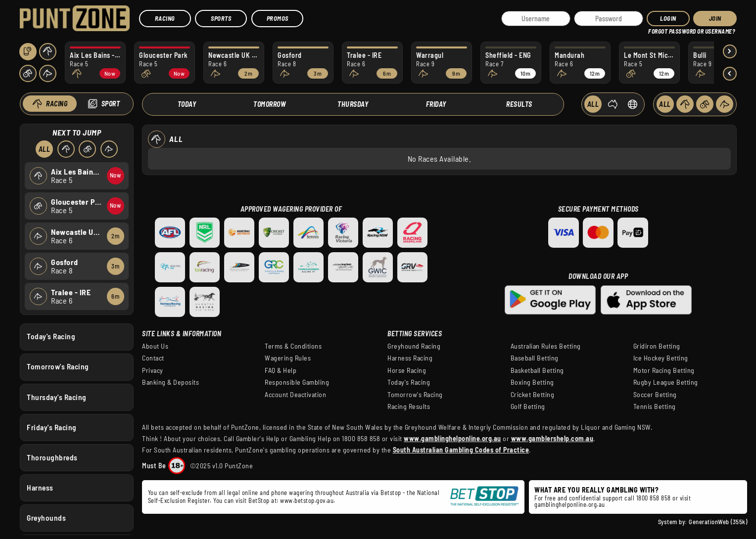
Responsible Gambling (297, 382)
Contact (153, 358)
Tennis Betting (655, 406)
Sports (221, 18)
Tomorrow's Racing (58, 366)
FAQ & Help (281, 370)
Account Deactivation (295, 395)
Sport (110, 104)
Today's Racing (51, 336)
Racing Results (409, 406)
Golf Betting (528, 406)
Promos (278, 18)
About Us (155, 346)
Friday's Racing (52, 427)
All (44, 149)
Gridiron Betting (657, 346)
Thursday (353, 104)
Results (519, 104)
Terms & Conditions (293, 346)
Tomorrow (270, 104)
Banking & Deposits (170, 382)
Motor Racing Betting (664, 370)
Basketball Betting (537, 370)
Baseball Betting (535, 358)
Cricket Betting (533, 395)
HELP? (655, 29)
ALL (593, 104)
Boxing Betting (532, 382)
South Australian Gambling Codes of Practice (461, 450)
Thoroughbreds (52, 457)
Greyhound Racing (414, 346)
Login (668, 18)
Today (187, 104)
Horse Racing (407, 370)
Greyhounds (46, 518)
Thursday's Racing (57, 397)
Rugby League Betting (666, 382)
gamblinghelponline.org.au (570, 504)
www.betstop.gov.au (307, 500)
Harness (40, 487)
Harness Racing (410, 358)
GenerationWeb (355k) (718, 522)
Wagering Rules (288, 358)
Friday (436, 104)
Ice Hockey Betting (661, 358)
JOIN (715, 18)
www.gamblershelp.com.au (552, 438)
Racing (165, 18)
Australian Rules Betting (546, 346)
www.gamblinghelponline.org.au (452, 438)
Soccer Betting (655, 395)
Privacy (153, 370)
